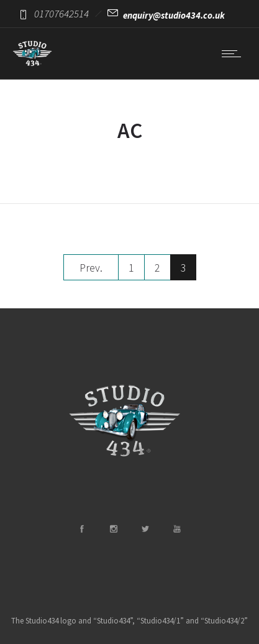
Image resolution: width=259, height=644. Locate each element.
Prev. (91, 268)
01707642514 (61, 14)
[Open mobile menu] (234, 53)
